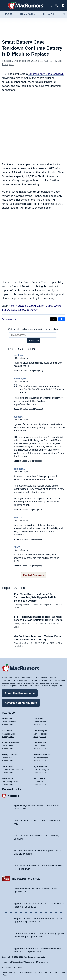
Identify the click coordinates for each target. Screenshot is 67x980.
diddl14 (18, 517)
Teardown (32, 310)
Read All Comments (33, 575)
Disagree (38, 371)
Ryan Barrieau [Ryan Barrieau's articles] (40, 767)
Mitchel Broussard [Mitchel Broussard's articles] (10, 743)
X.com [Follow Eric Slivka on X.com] (43, 724)
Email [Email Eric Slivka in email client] (36, 724)
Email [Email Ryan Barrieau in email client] (36, 772)
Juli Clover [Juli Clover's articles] (7, 731)
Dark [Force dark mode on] (5, 975)
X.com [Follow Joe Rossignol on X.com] (43, 736)
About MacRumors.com (20, 693)
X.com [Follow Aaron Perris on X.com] (43, 784)
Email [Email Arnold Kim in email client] (4, 724)
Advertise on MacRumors (21, 703)
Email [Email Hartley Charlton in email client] (4, 760)
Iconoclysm (20, 379)
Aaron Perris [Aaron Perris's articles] (39, 778)
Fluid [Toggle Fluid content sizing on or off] (41, 972)
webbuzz (18, 355)
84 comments (9, 319)
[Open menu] (4, 5)
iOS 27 (9, 14)
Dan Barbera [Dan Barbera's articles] (8, 767)
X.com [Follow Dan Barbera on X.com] (11, 772)
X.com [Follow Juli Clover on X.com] (11, 736)
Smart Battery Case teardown (46, 74)
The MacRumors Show (26, 879)
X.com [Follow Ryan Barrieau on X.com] (43, 772)
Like (31, 371)
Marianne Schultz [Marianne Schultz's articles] (42, 755)
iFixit (12, 306)
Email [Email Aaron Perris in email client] (36, 784)
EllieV (17, 547)
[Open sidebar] (63, 6)
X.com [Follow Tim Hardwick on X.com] (43, 748)
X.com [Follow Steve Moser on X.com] (11, 784)
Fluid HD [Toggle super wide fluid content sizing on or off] (49, 972)
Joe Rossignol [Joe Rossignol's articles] (40, 731)
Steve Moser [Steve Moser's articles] (8, 778)
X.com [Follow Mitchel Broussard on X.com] (11, 748)
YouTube (13, 796)
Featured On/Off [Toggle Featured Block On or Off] (10, 972)
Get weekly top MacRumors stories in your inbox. (33, 329)
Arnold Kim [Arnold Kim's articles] (7, 719)
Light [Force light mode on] (63, 972)
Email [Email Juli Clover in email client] (4, 736)
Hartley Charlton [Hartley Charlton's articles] (9, 755)
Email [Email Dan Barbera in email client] (4, 772)
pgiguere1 (19, 469)
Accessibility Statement (12, 967)
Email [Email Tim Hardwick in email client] (36, 748)
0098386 (18, 417)
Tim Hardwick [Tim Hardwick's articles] (40, 743)
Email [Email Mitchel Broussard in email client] (4, 748)
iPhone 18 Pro (28, 14)
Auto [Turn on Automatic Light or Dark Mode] (57, 972)
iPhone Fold (49, 14)
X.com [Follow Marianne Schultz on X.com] (43, 760)
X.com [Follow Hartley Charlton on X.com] (11, 760)
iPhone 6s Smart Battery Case (34, 306)
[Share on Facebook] (62, 319)
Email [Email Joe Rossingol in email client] (36, 736)
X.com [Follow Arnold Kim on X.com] (11, 724)
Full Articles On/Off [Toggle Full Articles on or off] (28, 972)
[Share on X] (53, 319)
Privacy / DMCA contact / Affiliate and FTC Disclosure (25, 962)
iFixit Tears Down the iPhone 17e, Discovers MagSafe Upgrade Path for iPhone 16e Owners (36, 597)
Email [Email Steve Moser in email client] (4, 784)
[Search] (58, 5)
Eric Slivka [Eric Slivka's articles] (39, 719)
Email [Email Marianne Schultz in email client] (36, 760)
